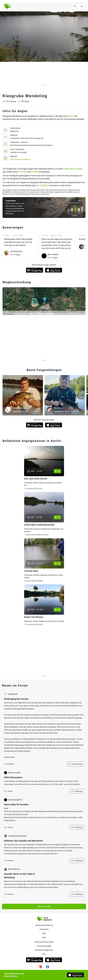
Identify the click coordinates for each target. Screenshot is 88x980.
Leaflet (5, 312)
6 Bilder (35, 172)
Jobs (44, 937)
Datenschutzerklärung (44, 925)
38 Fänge (23, 172)
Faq (44, 954)
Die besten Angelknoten (44, 950)
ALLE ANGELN (43, 185)
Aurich (70, 116)
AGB (44, 933)
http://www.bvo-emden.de (20, 159)
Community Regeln (44, 946)
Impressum (44, 929)
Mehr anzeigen (44, 906)
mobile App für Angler (73, 169)
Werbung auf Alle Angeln (44, 942)
